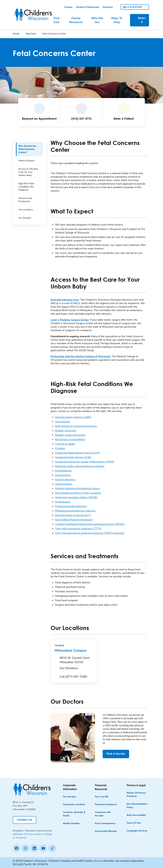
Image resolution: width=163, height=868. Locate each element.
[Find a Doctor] (116, 754)
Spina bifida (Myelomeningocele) (74, 520)
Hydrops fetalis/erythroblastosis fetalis (77, 488)
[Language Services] (137, 831)
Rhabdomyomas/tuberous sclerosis (75, 511)
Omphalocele (63, 502)
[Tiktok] (52, 848)
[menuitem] (29, 149)
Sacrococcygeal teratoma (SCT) (73, 515)
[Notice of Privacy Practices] (138, 795)
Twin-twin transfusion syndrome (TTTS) (78, 529)
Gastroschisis (63, 475)
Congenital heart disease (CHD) (73, 457)
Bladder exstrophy (66, 431)
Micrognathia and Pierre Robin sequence (78, 493)
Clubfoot (60, 448)
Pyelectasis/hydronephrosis (71, 506)
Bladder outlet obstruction (70, 435)
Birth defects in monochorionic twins (76, 426)
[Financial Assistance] (106, 805)
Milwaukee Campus (74, 650)
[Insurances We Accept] (106, 814)
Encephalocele (63, 471)
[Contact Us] (25, 820)
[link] (68, 7)
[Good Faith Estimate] (106, 831)
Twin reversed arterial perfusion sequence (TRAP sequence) (90, 533)
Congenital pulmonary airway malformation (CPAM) (85, 462)
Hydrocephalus (64, 484)
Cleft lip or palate (65, 444)
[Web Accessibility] (136, 815)
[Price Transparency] (105, 824)
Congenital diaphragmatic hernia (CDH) (77, 453)
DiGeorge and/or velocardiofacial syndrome (80, 466)
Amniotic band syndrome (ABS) (73, 417)
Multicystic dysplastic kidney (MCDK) (76, 497)
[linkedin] (34, 848)
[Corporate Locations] (74, 805)
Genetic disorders (65, 480)
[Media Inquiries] (71, 824)
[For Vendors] (70, 797)
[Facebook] (17, 848)
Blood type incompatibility (70, 439)
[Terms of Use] (134, 823)
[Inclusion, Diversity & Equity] (74, 814)
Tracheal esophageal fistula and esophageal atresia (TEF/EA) (90, 524)
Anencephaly (63, 422)
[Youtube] (43, 848)
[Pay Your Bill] (101, 797)
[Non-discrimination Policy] (138, 806)
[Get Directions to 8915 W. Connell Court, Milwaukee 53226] (76, 664)
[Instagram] (25, 848)
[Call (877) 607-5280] (73, 677)
